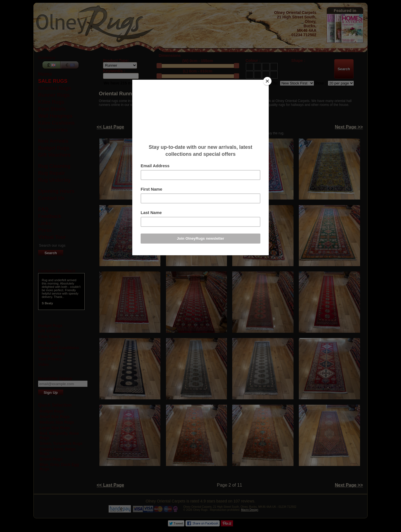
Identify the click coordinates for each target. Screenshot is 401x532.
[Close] (267, 81)
